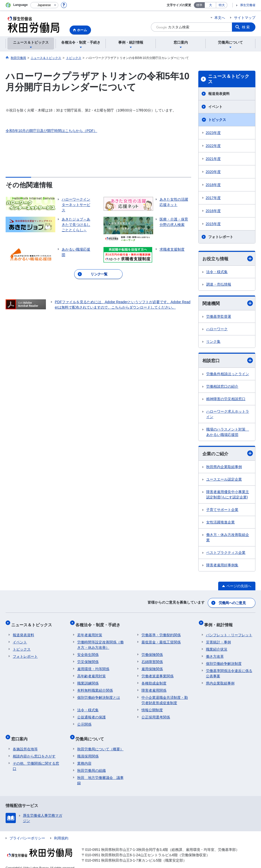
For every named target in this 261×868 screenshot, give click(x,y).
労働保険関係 (152, 651)
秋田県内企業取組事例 (224, 468)
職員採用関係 (88, 750)
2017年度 (213, 198)
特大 (222, 5)
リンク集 (213, 342)
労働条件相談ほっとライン (228, 375)
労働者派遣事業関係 (158, 673)
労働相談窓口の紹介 (222, 387)
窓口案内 (21, 734)
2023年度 (213, 133)
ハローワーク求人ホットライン (228, 415)
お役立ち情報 (228, 259)
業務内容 (84, 757)
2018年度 (213, 185)
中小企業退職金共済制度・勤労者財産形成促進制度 (165, 697)
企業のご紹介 (228, 454)
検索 (246, 27)
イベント (215, 107)
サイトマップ (245, 18)
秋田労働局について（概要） (100, 742)
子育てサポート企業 (222, 511)
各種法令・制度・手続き (100, 623)
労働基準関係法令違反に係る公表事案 (229, 670)
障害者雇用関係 (154, 687)
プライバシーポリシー (27, 832)
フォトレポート (221, 237)
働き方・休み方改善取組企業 (228, 539)
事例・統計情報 (220, 623)
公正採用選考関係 (156, 714)
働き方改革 (215, 653)
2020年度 (213, 172)
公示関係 (84, 721)
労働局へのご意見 (232, 603)
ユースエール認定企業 (224, 481)
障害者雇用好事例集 (222, 566)
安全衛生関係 (88, 651)
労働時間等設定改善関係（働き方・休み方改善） (100, 641)
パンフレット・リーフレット (229, 632)
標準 (199, 5)
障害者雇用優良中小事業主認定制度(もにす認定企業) (228, 496)
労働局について (92, 734)
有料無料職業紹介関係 (95, 687)
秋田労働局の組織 (92, 764)
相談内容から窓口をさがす (34, 750)
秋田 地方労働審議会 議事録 (100, 774)
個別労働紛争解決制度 (224, 660)
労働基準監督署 (219, 317)
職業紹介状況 (217, 646)
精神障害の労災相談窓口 (226, 400)
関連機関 (228, 304)
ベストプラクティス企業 (226, 554)
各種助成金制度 (154, 680)
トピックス (217, 120)
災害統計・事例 (218, 639)
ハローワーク (217, 330)
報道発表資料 (219, 94)
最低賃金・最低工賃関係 (161, 639)
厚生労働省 (248, 5)
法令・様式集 (217, 272)
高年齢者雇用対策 (92, 673)
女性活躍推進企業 (220, 523)
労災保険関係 (88, 658)
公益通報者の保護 (92, 714)
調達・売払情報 (219, 285)
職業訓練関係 (88, 680)
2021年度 (213, 159)
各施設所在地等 (25, 742)
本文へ (220, 18)
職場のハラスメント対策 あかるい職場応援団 (228, 433)
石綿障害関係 (152, 658)
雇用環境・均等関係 (93, 666)
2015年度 (213, 224)
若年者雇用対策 (90, 632)
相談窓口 (228, 361)
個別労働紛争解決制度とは (99, 694)
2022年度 (213, 146)
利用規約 (61, 832)
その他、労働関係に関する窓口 (36, 759)
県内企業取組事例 (220, 680)
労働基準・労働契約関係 (161, 632)
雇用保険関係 (152, 666)
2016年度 (213, 211)
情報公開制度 (152, 707)
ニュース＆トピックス (229, 79)
